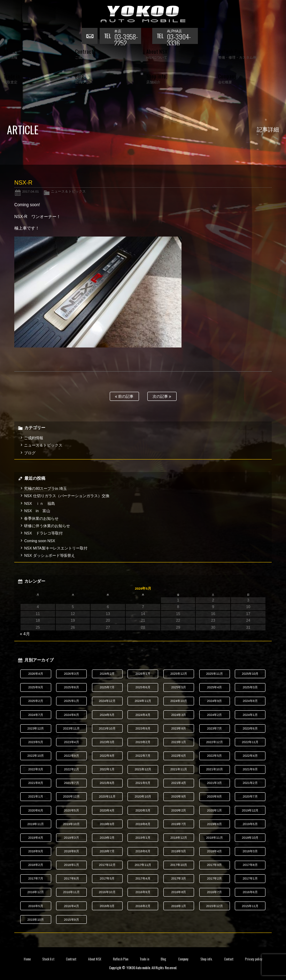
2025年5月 (179, 687)
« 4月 (25, 634)
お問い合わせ (91, 37)
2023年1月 (179, 742)
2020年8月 (214, 796)
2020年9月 (179, 796)
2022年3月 (36, 769)
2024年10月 (179, 701)
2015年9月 (72, 920)
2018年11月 (215, 838)
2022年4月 (250, 756)
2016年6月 (250, 892)
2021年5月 (143, 783)
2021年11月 (179, 769)
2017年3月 (179, 878)
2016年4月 (72, 906)
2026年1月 (143, 674)
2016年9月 (143, 892)
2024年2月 (214, 715)
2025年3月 (250, 687)
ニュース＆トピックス (68, 191)
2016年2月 (143, 906)
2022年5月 (214, 756)
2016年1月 (179, 906)
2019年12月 (250, 810)
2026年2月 (107, 674)
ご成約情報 (34, 438)
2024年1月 (250, 715)
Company (183, 959)
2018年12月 (179, 838)
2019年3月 (72, 838)
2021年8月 (36, 783)
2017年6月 (72, 878)
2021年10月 (215, 769)
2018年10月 (250, 838)
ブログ (30, 453)
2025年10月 (250, 674)
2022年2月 (72, 769)
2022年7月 (143, 756)
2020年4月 (107, 810)
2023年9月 (143, 728)
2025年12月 (179, 674)
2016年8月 (179, 892)
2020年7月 (250, 796)
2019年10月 (71, 824)
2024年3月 (179, 715)
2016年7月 (214, 892)
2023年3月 (107, 742)
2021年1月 (36, 796)
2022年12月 (215, 742)
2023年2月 (143, 742)
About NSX (95, 959)
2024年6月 (72, 715)
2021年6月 (107, 783)
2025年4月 (214, 687)
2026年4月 (36, 674)
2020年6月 (36, 810)
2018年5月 (179, 851)
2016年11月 (71, 892)
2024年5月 (107, 715)
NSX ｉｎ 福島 (39, 503)
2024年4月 (143, 715)
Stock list (48, 959)
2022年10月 (36, 756)
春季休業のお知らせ (41, 518)
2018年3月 (250, 851)
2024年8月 (250, 701)
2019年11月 (36, 824)
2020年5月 (72, 810)
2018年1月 (72, 865)
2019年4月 (36, 838)
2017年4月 (143, 878)
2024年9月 (214, 701)
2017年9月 (214, 865)
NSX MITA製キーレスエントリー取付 (56, 548)
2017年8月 (250, 865)
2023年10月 (107, 728)
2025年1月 (72, 701)
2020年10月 (143, 796)
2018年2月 (36, 865)
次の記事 (162, 397)
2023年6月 (250, 728)
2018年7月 (107, 851)
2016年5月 (36, 906)
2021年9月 (250, 769)
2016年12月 (36, 892)
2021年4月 (179, 783)
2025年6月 (143, 687)
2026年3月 (72, 674)
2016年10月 (107, 892)
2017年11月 (143, 865)
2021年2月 (250, 783)
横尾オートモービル (143, 14)
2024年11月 (143, 701)
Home (27, 959)
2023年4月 (72, 742)
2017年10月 (179, 865)
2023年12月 (36, 728)
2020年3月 (143, 810)
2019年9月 (107, 824)
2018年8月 (72, 851)
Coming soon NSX (40, 541)
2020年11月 (107, 796)
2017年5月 (107, 878)
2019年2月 (107, 838)
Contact (229, 959)
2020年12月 (71, 796)
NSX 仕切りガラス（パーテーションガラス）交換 (67, 496)
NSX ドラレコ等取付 (43, 533)
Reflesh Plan (121, 959)
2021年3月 (214, 783)
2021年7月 (72, 783)
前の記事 (124, 397)
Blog (163, 959)
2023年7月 (214, 728)
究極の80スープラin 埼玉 (45, 488)
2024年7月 (36, 715)
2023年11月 (71, 728)
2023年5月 (36, 742)
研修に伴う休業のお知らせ (47, 526)
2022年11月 (250, 742)
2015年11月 (250, 906)
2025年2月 (36, 701)
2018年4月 (214, 851)
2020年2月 (179, 810)
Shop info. (206, 959)
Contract (71, 959)
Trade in (144, 959)
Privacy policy (254, 959)
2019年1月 (143, 838)
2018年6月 (143, 851)
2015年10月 (36, 920)
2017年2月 (214, 878)
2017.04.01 (31, 191)
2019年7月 (179, 824)
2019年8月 (143, 824)
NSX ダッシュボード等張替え (49, 555)
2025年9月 (36, 687)
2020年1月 (214, 810)
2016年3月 (107, 906)
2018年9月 (36, 851)
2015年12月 (215, 906)
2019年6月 (214, 824)
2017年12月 (107, 865)
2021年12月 (143, 769)
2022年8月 (107, 756)
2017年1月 (250, 878)
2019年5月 (250, 824)
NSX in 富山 (37, 511)
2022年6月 (179, 756)
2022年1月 (107, 769)
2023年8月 (179, 728)
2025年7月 (107, 687)
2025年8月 (72, 687)
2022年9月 (72, 756)
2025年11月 (215, 674)
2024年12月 (107, 701)
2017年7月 (36, 878)
